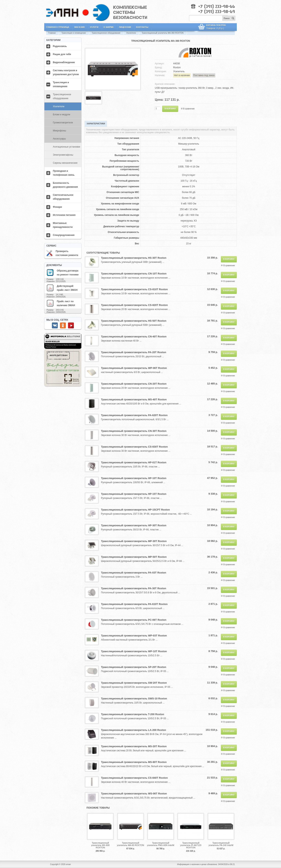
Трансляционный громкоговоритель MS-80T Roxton (134, 762)
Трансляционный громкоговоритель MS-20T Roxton (134, 746)
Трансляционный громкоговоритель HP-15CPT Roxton (135, 510)
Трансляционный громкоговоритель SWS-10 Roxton (134, 699)
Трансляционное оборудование (106, 33)
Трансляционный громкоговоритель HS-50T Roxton (134, 321)
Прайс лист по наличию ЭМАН (61, 303)
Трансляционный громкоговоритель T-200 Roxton (133, 714)
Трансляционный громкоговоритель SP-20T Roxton (134, 667)
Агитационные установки (67, 147)
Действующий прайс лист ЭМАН (62, 288)
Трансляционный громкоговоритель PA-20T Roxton (134, 352)
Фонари (57, 207)
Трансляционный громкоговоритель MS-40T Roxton (134, 399)
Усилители (131, 33)
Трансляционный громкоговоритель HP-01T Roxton (134, 462)
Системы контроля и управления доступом (66, 72)
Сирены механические (65, 163)
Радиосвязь (60, 46)
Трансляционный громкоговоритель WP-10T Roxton (134, 651)
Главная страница (58, 27)
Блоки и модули (62, 115)
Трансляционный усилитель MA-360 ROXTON (163, 33)
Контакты (142, 27)
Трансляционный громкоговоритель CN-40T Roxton (134, 337)
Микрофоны (59, 131)
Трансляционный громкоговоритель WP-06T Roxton (134, 368)
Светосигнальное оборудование (63, 197)
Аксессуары (59, 139)
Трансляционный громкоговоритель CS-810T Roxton (134, 289)
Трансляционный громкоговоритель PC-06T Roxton (134, 620)
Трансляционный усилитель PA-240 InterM (221, 844)
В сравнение (189, 109)
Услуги (94, 27)
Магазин (79, 27)
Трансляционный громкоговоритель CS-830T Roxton (134, 447)
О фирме (109, 27)
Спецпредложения (64, 235)
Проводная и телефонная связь (64, 173)
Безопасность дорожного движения (65, 185)
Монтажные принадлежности (63, 225)
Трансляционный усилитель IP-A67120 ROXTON (191, 845)
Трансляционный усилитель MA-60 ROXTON (130, 844)
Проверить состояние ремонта (62, 253)
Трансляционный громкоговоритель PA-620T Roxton (134, 415)
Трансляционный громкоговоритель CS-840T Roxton (134, 778)
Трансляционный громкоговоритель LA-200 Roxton (134, 730)
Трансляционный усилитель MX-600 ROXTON (100, 845)
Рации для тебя (62, 54)
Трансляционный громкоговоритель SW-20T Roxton (134, 683)
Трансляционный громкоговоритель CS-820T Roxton (134, 305)
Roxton (177, 67)
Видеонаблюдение (64, 62)
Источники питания (64, 215)
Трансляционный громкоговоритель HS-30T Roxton (134, 258)
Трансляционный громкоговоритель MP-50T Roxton (134, 557)
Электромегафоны (63, 155)
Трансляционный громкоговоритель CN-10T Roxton (134, 274)
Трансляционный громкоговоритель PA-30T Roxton (134, 588)
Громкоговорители (63, 123)
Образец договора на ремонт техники (62, 272)
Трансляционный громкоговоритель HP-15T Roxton (134, 494)
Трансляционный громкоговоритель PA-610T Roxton (134, 604)
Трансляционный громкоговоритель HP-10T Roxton (134, 478)
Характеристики (96, 124)
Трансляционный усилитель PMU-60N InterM (161, 844)
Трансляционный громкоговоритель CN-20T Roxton (134, 384)
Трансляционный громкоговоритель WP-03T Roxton (134, 636)
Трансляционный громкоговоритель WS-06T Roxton (134, 794)
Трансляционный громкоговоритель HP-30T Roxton (134, 525)
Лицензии (125, 27)
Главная (52, 33)
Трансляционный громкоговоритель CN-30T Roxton (134, 431)
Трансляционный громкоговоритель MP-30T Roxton (134, 541)
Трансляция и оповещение (74, 33)
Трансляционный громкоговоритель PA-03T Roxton (134, 573)
